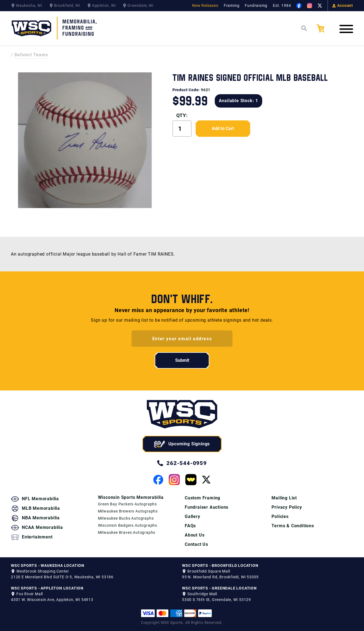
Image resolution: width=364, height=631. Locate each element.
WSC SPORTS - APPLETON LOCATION (47, 588)
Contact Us (196, 544)
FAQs (190, 526)
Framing (232, 5)
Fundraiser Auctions (207, 507)
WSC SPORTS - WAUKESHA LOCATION (48, 565)
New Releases (205, 5)
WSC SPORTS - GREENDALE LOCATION (219, 588)
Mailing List (284, 498)
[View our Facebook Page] (299, 6)
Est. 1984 (282, 5)
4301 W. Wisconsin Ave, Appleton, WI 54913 (52, 600)
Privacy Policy (287, 507)
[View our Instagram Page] (310, 6)
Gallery (193, 516)
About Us (195, 535)
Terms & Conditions (293, 526)
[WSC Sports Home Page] (55, 28)
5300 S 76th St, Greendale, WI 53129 (217, 600)
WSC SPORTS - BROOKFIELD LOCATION (220, 565)
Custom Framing (202, 498)
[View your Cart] (324, 28)
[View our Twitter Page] (320, 6)
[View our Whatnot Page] (191, 480)
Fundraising (256, 5)
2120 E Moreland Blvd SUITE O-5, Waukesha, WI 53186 (62, 577)
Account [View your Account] (343, 5)
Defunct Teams (31, 55)
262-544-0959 (182, 463)
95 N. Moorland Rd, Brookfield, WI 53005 (220, 577)
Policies (280, 516)
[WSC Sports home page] (182, 415)
